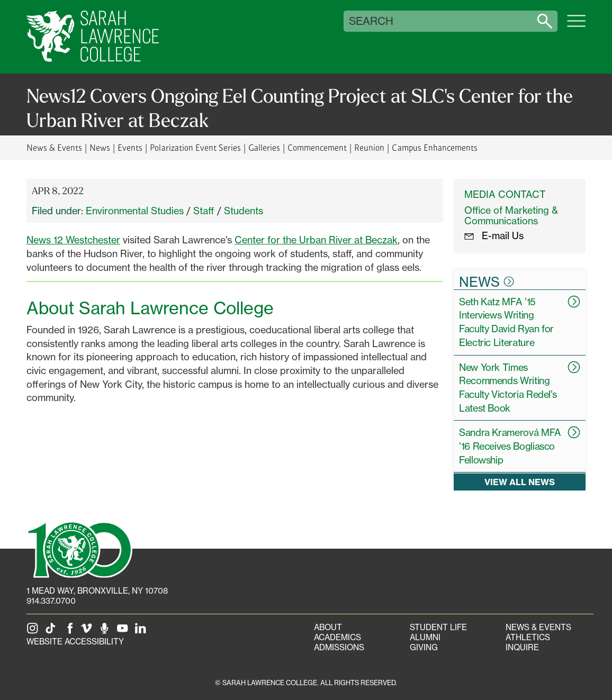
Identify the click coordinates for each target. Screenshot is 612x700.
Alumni (425, 637)
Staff (204, 211)
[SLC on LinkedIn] (142, 631)
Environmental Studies (135, 211)
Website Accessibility (75, 642)
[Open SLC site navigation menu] (576, 26)
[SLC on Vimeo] (88, 631)
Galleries (264, 147)
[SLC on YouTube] (124, 631)
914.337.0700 (51, 601)
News (100, 147)
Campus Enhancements (434, 147)
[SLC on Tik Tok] (52, 631)
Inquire (522, 647)
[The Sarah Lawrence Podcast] (106, 631)
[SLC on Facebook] (70, 631)
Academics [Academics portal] (337, 637)
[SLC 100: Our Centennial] (79, 549)
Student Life (438, 627)
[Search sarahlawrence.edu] (545, 21)
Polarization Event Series (195, 147)
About (328, 627)
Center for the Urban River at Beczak (316, 240)
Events (130, 147)
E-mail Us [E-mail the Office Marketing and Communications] (494, 235)
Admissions (339, 647)
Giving (424, 647)
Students (244, 211)
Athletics (528, 637)
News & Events (54, 147)
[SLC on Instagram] (34, 631)
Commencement (317, 147)
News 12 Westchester (73, 240)
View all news (520, 481)
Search (371, 21)
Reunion (369, 147)
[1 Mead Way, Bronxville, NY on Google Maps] (97, 591)
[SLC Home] (93, 37)
